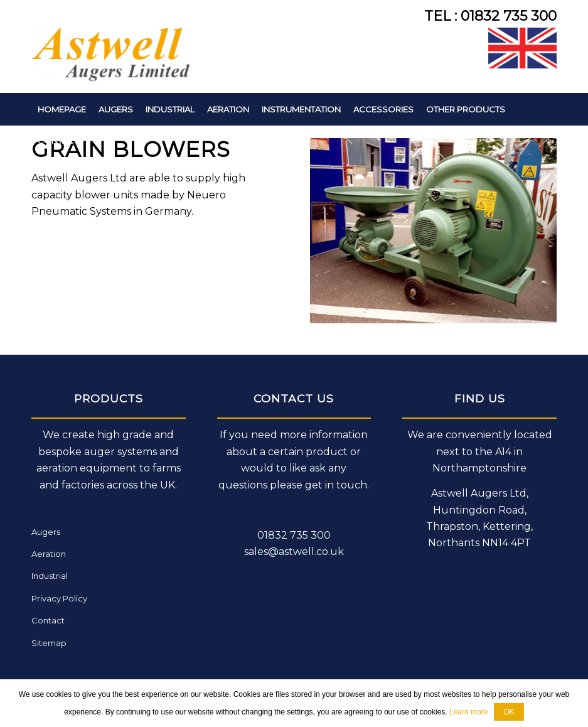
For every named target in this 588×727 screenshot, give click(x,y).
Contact (48, 620)
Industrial (50, 576)
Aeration (49, 554)
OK (509, 712)
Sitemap (49, 643)
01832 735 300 (294, 535)
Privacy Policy (59, 598)
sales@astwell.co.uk (294, 552)
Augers (46, 532)
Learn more (468, 712)
